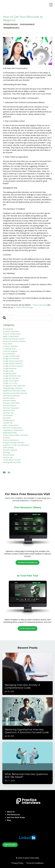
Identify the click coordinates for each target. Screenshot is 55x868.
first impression (9, 354)
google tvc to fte (10, 383)
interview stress (9, 410)
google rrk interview (11, 378)
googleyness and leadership (14, 386)
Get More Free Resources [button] (28, 562)
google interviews (10, 368)
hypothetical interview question (15, 393)
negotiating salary (10, 433)
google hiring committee (13, 363)
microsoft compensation (12, 428)
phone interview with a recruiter (15, 435)
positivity (6, 438)
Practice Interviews (40, 305)
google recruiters (10, 373)
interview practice (10, 405)
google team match (11, 381)
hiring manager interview (12, 388)
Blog (9, 820)
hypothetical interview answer (14, 391)
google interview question (13, 366)
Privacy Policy (17, 863)
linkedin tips (8, 423)
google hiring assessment (13, 361)
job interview (8, 415)
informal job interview (11, 396)
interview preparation (11, 408)
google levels (8, 371)
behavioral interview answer (14, 339)
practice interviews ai (27, 24)
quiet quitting (8, 447)
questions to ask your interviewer (16, 445)
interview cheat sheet (11, 403)
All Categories (8, 329)
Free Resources (13, 815)
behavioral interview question (14, 341)
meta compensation (11, 425)
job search (7, 418)
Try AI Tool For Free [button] (28, 628)
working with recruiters (11, 28)
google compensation (11, 356)
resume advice (9, 455)
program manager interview (14, 443)
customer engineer (10, 351)
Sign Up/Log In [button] (10, 845)
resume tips (8, 457)
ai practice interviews (11, 24)
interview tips (8, 413)
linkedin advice (9, 420)
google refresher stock (12, 376)
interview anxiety (9, 401)
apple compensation (11, 336)
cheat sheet (8, 344)
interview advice (9, 398)
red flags (7, 452)
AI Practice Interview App (23, 307)
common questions (11, 346)
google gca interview (11, 359)
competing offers (10, 349)
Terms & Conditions (35, 863)
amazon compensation (12, 334)
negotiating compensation (13, 430)
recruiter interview (10, 450)
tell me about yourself (12, 460)
